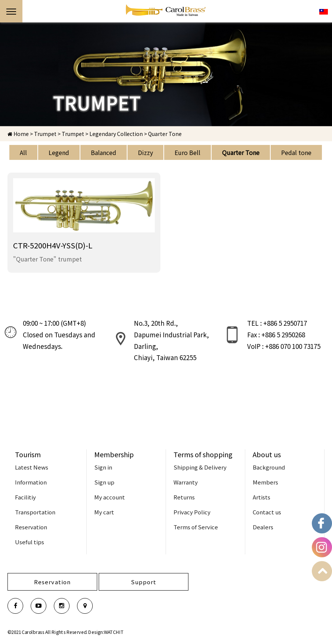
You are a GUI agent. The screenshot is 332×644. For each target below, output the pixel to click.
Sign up (104, 482)
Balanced (104, 152)
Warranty (186, 482)
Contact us (267, 512)
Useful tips (30, 542)
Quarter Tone (241, 152)
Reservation (31, 527)
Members (265, 482)
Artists (262, 497)
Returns (184, 497)
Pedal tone (296, 152)
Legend (59, 152)
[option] (166, 74)
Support (144, 582)
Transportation (35, 512)
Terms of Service (196, 527)
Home (18, 134)
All (23, 152)
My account (110, 497)
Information (31, 482)
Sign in (103, 467)
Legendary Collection (116, 134)
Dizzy (145, 152)
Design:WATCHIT (106, 632)
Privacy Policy (192, 512)
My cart (104, 512)
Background (269, 467)
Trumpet (73, 134)
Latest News (32, 467)
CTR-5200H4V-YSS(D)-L (53, 245)
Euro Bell (187, 152)
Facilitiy (25, 497)
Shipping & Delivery (200, 467)
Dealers (263, 527)
